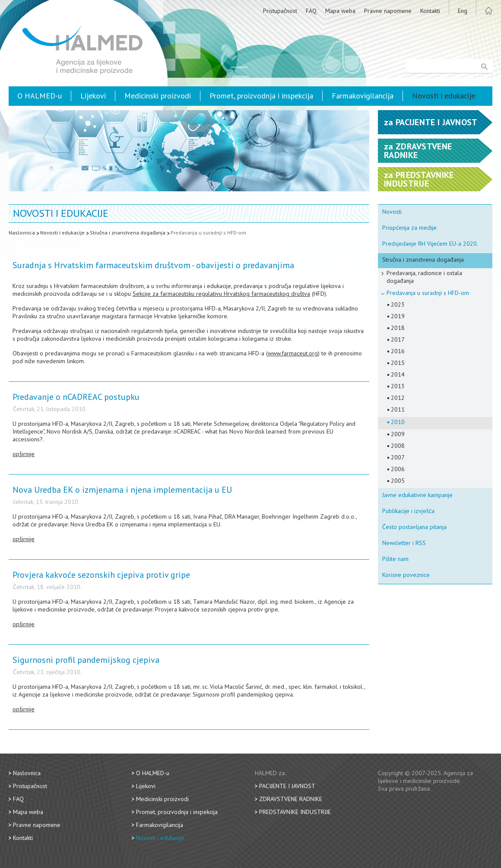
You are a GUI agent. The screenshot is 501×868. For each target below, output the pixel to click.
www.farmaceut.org (293, 353)
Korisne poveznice (406, 575)
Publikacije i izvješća (408, 511)
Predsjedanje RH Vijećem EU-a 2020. (430, 244)
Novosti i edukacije (444, 96)
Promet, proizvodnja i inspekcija (261, 96)
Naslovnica (22, 233)
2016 (398, 351)
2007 (398, 457)
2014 (398, 374)
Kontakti (430, 11)
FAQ (311, 11)
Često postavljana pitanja (414, 527)
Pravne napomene (388, 11)
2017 (398, 339)
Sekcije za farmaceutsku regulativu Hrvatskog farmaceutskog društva (221, 294)
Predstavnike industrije (295, 812)
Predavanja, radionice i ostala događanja (424, 277)
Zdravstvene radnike (291, 799)
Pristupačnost (280, 11)
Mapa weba (340, 11)
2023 (398, 304)
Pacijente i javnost (287, 786)
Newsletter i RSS (404, 543)
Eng (463, 11)
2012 (398, 398)
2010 (398, 422)
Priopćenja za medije (409, 228)
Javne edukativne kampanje (417, 495)
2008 (398, 446)
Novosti (392, 212)
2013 (398, 386)
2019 (398, 316)
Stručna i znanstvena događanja (128, 233)
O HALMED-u (40, 96)
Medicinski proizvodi (158, 96)
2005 (398, 481)
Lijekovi (93, 96)
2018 (398, 328)
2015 (398, 363)
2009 (398, 434)
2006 (398, 469)
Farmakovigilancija (363, 96)
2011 (398, 409)
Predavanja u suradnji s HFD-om (208, 233)
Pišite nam (395, 559)
